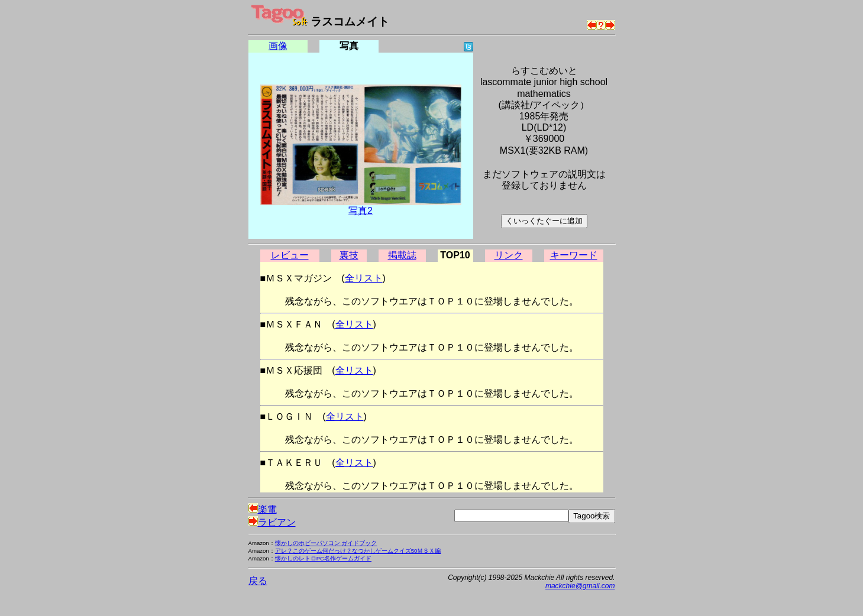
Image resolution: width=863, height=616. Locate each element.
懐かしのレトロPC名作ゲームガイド (323, 558)
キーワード (574, 255)
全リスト (364, 278)
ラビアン (272, 522)
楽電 (263, 509)
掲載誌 (402, 255)
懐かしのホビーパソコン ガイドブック (326, 543)
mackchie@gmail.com (580, 586)
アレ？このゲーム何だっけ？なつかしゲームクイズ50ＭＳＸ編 (358, 551)
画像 (278, 46)
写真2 (361, 211)
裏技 (349, 255)
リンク (509, 255)
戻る (258, 581)
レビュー (290, 255)
